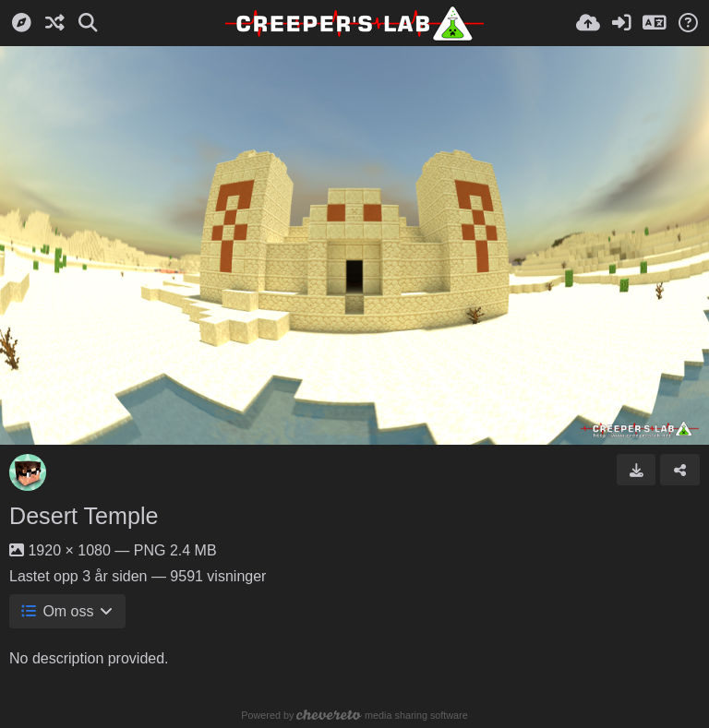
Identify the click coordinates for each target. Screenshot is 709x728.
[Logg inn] (621, 23)
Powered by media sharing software (354, 715)
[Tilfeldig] (54, 23)
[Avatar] (28, 472)
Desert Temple (84, 516)
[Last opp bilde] (588, 23)
